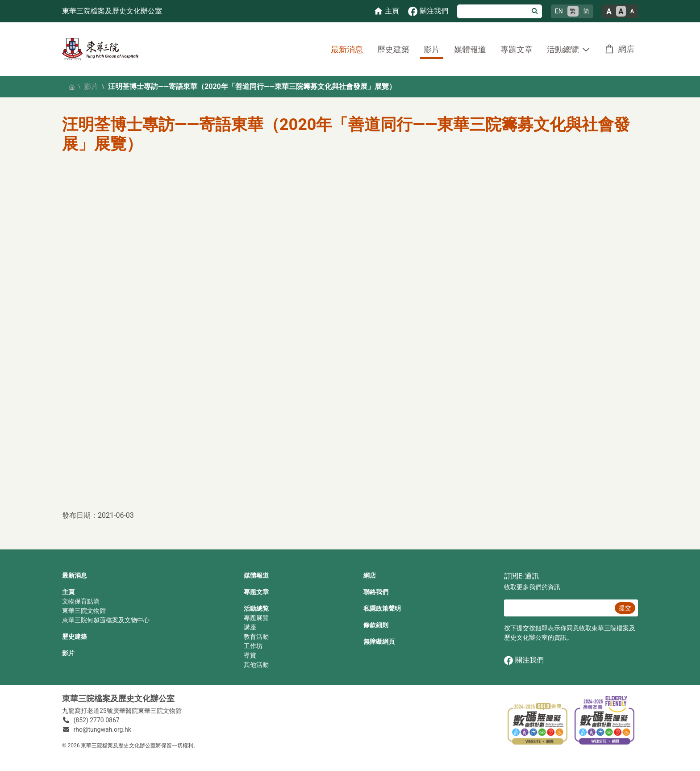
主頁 (68, 592)
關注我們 (524, 660)
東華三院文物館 (84, 611)
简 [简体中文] (586, 11)
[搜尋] (493, 11)
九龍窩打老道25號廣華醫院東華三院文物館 (122, 711)
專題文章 (517, 49)
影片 (432, 49)
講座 (250, 627)
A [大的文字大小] (609, 11)
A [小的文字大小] (632, 11)
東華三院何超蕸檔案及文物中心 (106, 620)
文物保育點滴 (81, 601)
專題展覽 (256, 618)
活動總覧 (256, 608)
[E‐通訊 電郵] (558, 608)
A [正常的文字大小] (621, 11)
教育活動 (256, 637)
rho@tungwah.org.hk (102, 729)
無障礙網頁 (379, 641)
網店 (626, 49)
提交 (625, 608)
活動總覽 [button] (563, 49)
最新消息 (347, 49)
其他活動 (256, 665)
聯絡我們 (376, 592)
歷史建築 (393, 49)
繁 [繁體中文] (573, 11)
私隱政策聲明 (382, 608)
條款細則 (376, 625)
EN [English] (559, 11)
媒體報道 (470, 49)
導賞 (250, 655)
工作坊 (253, 646)
